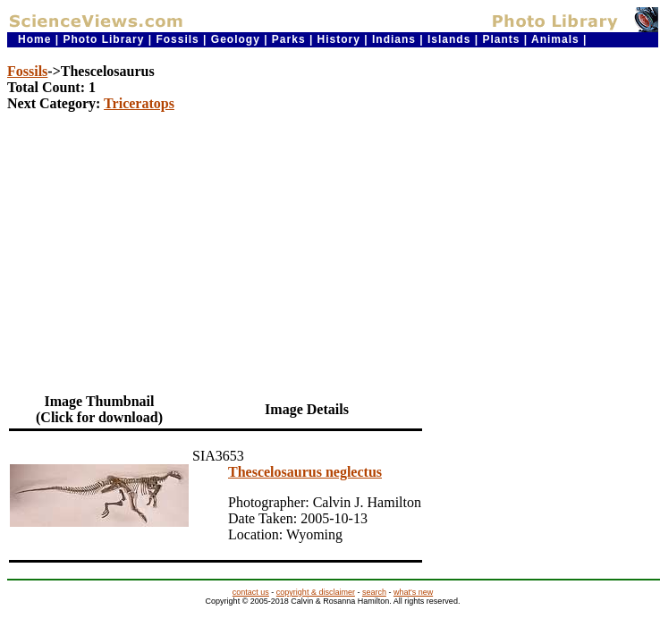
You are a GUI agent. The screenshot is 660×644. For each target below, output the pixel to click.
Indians (394, 39)
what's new (413, 592)
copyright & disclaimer (316, 592)
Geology (236, 39)
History (339, 39)
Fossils (177, 39)
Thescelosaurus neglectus (305, 472)
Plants (501, 39)
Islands (449, 39)
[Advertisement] (333, 251)
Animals (555, 39)
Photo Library (103, 39)
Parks (289, 39)
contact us (251, 592)
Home (34, 39)
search (374, 592)
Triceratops (139, 103)
